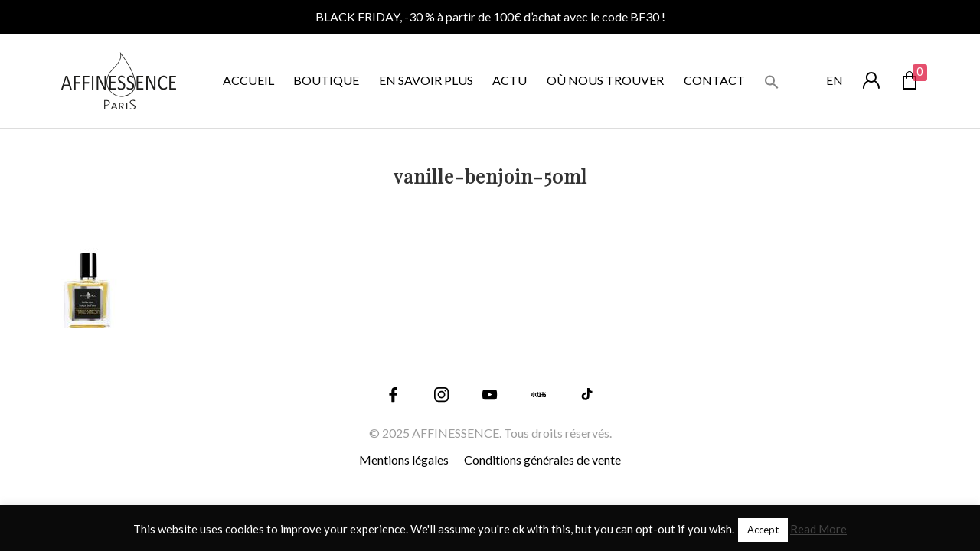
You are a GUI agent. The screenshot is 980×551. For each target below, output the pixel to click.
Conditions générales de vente (542, 460)
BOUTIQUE (326, 80)
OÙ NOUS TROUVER (605, 80)
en (835, 80)
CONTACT (714, 80)
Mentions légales (404, 460)
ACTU (510, 80)
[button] (772, 80)
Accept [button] (763, 530)
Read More (818, 529)
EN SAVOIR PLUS (426, 80)
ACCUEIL (248, 80)
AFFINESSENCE (456, 433)
